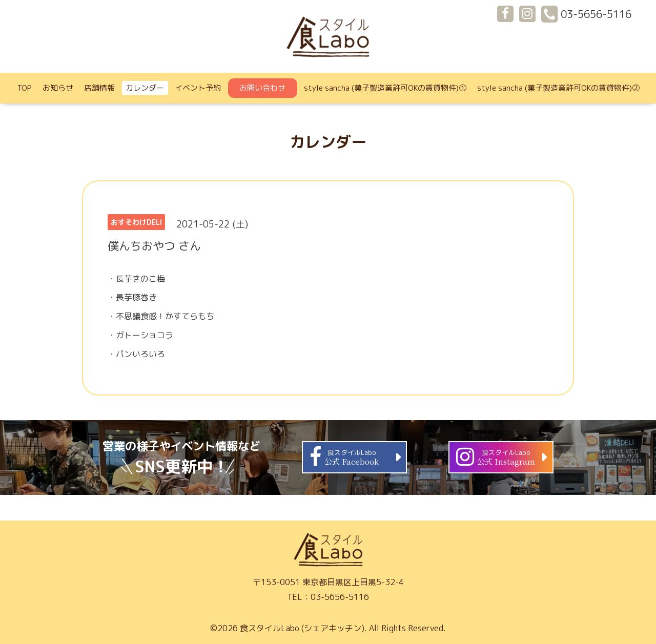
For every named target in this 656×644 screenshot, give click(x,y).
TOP (25, 88)
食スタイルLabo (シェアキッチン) (302, 628)
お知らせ (58, 88)
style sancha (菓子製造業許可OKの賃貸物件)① (385, 88)
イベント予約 (198, 88)
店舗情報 (99, 88)
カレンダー (145, 88)
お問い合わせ (262, 88)
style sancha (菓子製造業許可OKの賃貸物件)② (558, 88)
